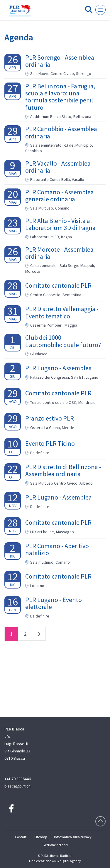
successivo (39, 635)
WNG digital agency (66, 861)
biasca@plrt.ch (17, 786)
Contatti (21, 837)
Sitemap (41, 837)
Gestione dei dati (55, 845)
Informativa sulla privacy (73, 837)
